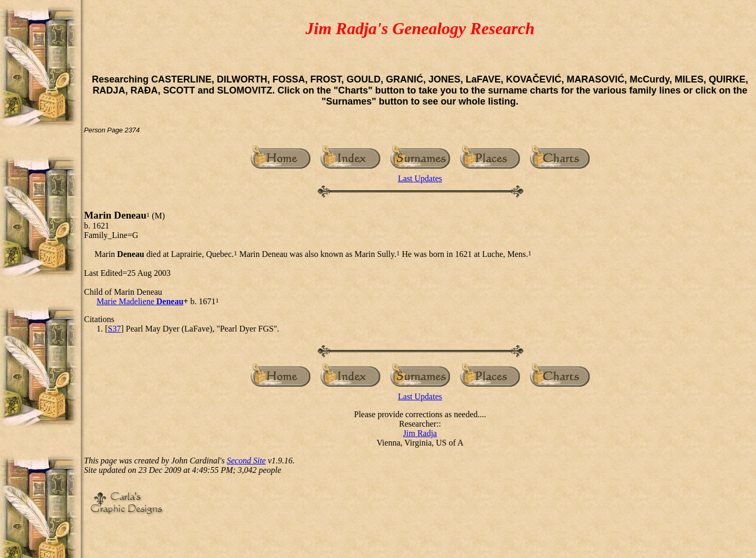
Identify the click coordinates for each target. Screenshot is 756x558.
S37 (114, 329)
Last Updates (420, 178)
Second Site (246, 461)
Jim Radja (420, 433)
